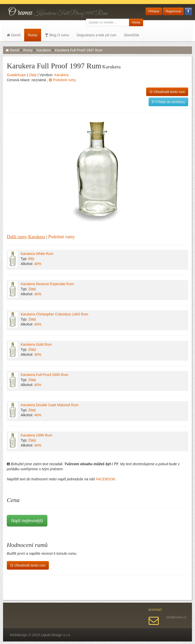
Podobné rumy (62, 80)
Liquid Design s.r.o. (56, 635)
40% (38, 264)
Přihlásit (154, 11)
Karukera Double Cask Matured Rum (50, 405)
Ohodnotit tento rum (167, 92)
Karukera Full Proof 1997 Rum (79, 50)
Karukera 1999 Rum (36, 435)
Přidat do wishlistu (168, 102)
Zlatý (33, 75)
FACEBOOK (105, 479)
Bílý (31, 259)
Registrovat (173, 11)
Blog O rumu (57, 35)
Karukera (44, 50)
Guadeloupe (16, 75)
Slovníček (131, 35)
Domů (14, 35)
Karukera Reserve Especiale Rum (47, 284)
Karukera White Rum (37, 254)
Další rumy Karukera (26, 237)
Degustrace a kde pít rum (96, 35)
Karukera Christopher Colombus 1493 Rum (54, 314)
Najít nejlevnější (27, 521)
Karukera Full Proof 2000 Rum (44, 375)
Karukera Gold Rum (36, 344)
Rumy (33, 35)
